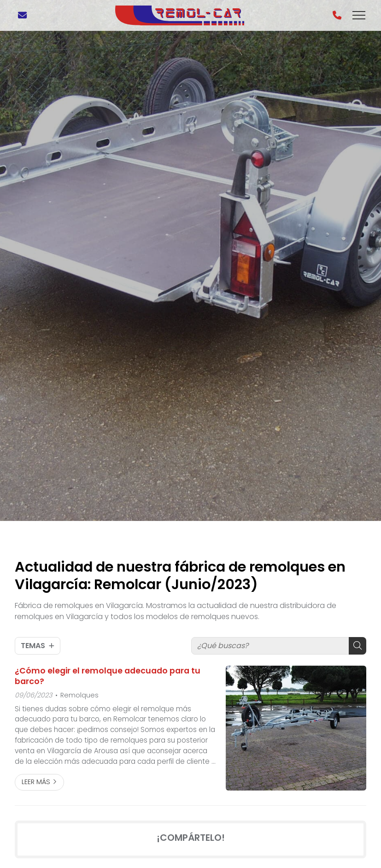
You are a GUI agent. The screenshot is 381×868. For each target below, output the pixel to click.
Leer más (36, 782)
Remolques (79, 695)
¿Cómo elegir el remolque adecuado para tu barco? (108, 676)
